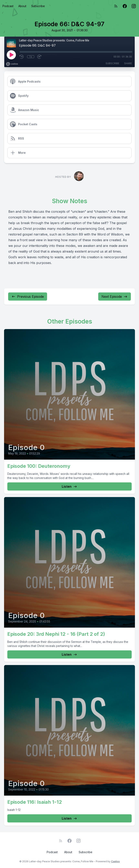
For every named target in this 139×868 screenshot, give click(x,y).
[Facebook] (125, 6)
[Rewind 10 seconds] (22, 57)
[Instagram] (134, 6)
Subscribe (38, 6)
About (22, 6)
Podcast (8, 6)
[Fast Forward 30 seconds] (40, 57)
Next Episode (115, 297)
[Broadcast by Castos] (12, 64)
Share (128, 63)
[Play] (11, 55)
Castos (115, 861)
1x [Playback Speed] (31, 57)
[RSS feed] (116, 6)
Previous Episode (28, 297)
